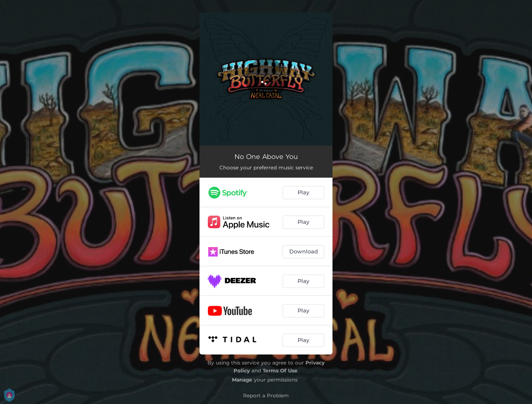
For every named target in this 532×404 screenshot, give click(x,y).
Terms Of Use (280, 371)
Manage (242, 380)
